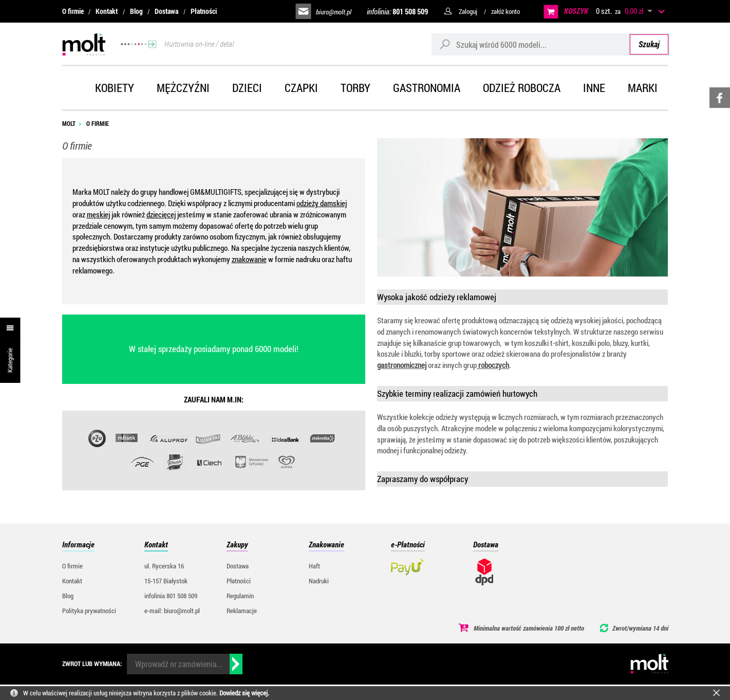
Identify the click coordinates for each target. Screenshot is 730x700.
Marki (643, 88)
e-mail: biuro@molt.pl (172, 611)
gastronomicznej (402, 365)
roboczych (493, 365)
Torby (355, 88)
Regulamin (240, 596)
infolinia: (397, 11)
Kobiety (115, 88)
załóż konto (506, 11)
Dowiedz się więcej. (244, 693)
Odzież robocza (522, 88)
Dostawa (166, 11)
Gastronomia (427, 88)
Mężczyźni (183, 88)
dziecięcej (161, 214)
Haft (314, 566)
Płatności (204, 11)
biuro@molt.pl (334, 12)
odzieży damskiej (322, 203)
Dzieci (247, 88)
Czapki (301, 88)
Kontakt (107, 11)
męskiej (98, 214)
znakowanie (249, 259)
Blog (136, 11)
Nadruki (319, 581)
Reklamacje (242, 611)
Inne (594, 88)
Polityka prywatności (89, 611)
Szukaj (649, 44)
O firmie (73, 11)
